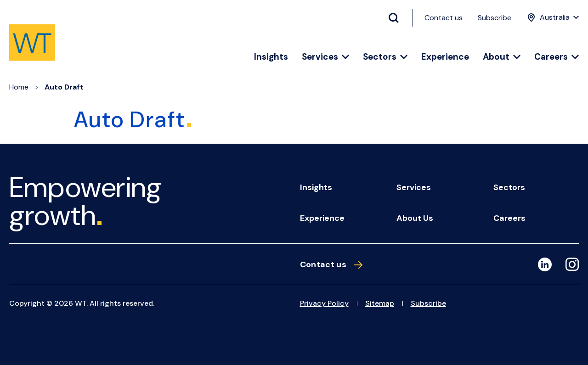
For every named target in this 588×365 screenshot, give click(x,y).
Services (325, 57)
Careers (557, 57)
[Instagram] (572, 266)
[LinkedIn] (545, 264)
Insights (271, 57)
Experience (445, 57)
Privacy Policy (324, 303)
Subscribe (495, 18)
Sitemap (380, 303)
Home (19, 87)
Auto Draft (64, 87)
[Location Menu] (552, 17)
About (502, 57)
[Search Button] (397, 18)
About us (415, 218)
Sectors (385, 57)
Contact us (444, 18)
